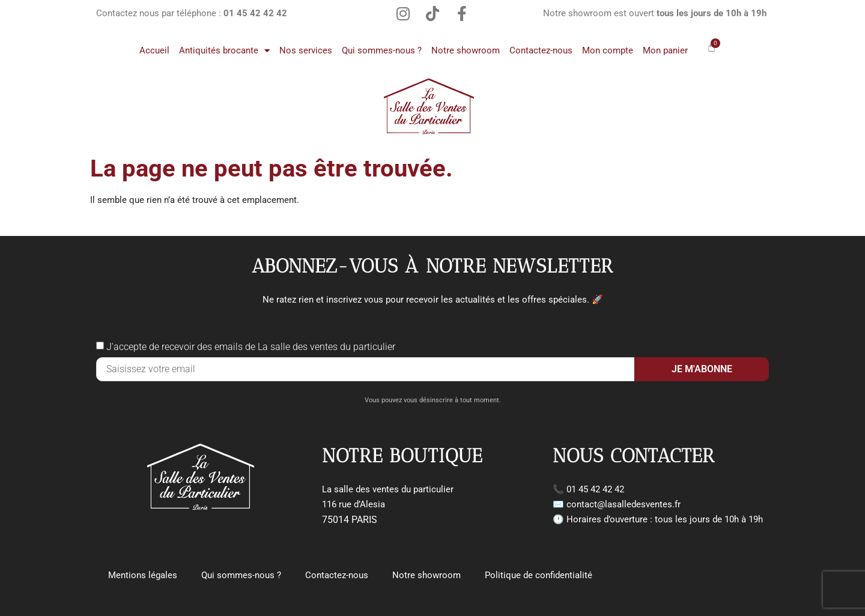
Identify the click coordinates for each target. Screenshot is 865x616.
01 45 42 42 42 (595, 489)
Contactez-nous (541, 50)
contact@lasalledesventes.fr (624, 504)
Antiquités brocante (224, 51)
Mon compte (608, 50)
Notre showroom (466, 50)
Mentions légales (143, 575)
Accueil (154, 50)
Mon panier (665, 50)
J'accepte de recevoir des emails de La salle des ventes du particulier (251, 347)
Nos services (306, 50)
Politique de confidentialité (539, 575)
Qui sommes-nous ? (382, 50)
